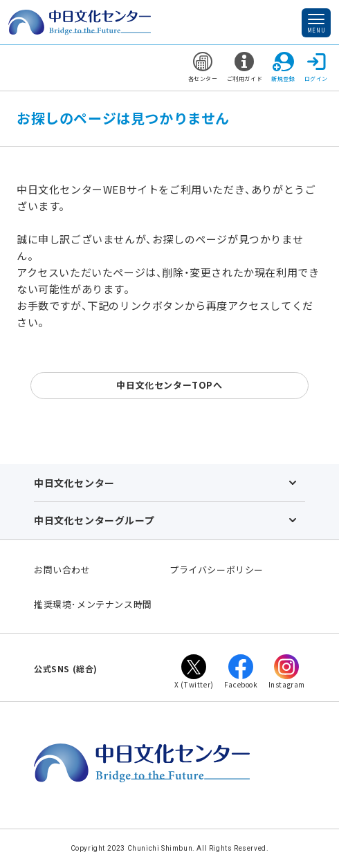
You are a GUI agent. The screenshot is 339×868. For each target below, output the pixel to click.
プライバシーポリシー (217, 570)
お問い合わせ (62, 570)
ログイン (316, 67)
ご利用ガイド (245, 67)
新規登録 (283, 67)
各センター (203, 67)
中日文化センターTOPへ (169, 385)
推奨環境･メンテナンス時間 (93, 604)
